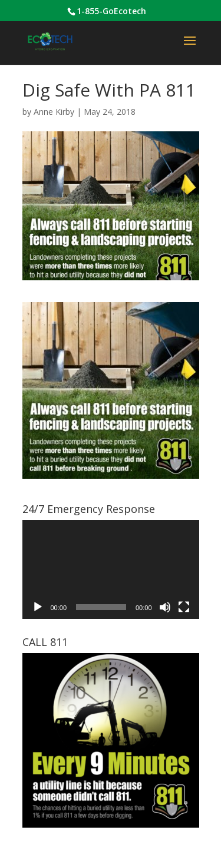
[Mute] (165, 607)
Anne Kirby (54, 112)
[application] (111, 570)
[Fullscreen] (184, 607)
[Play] (38, 607)
